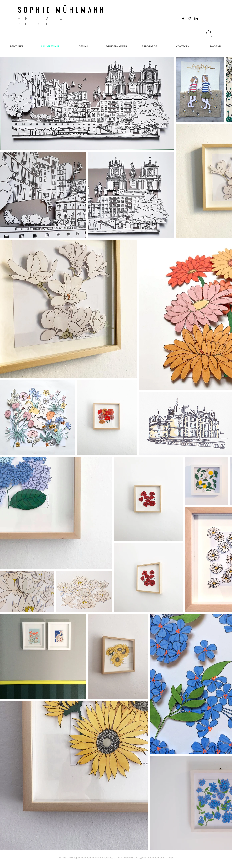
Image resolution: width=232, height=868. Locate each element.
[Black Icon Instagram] (190, 19)
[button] (209, 33)
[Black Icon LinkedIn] (196, 19)
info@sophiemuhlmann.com (150, 858)
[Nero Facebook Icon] (183, 19)
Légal (171, 858)
